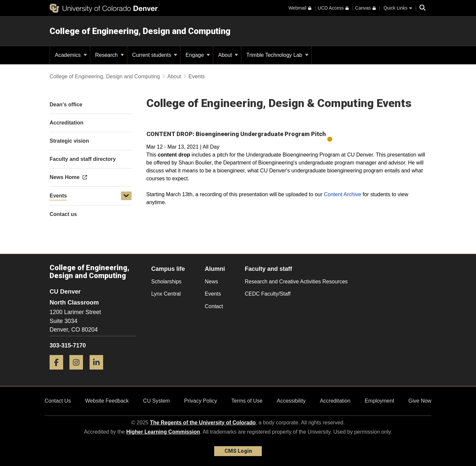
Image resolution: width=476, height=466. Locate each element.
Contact (214, 306)
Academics (71, 55)
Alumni (215, 269)
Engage (198, 55)
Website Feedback (107, 401)
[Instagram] (79, 372)
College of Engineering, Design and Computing (140, 31)
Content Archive (343, 194)
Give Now (420, 401)
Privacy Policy (201, 401)
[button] (126, 196)
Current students (155, 55)
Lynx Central (166, 294)
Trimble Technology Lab (277, 55)
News (212, 282)
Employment (379, 401)
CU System (157, 401)
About (228, 55)
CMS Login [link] (238, 451)
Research (110, 55)
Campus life (168, 269)
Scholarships (167, 282)
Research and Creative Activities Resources (296, 282)
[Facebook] (59, 372)
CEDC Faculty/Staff (268, 294)
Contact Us (58, 401)
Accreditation (335, 401)
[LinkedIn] (99, 372)
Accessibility (291, 401)
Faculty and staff (269, 269)
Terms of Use (247, 401)
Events (58, 196)
